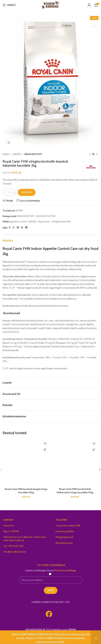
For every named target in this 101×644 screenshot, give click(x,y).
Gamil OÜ (8, 526)
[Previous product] (90, 154)
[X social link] (14, 227)
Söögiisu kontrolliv (61, 222)
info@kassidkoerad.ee (15, 552)
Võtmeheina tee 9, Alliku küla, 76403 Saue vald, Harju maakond (25, 539)
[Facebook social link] (10, 227)
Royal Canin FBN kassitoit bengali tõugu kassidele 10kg (26, 491)
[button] (45, 450)
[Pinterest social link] (18, 227)
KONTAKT (9, 520)
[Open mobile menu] (9, 5)
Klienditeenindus (64, 543)
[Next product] (97, 154)
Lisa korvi (27, 192)
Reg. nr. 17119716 (11, 531)
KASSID (17, 154)
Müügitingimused (64, 537)
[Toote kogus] (9, 192)
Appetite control (18, 222)
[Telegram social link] (26, 227)
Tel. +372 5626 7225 (13, 546)
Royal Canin (44, 222)
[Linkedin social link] (22, 227)
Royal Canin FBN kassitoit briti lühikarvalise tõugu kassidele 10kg (75, 491)
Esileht (6, 154)
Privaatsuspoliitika (65, 531)
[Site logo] (51, 5)
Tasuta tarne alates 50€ (68, 526)
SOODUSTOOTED (46, 216)
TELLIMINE (61, 520)
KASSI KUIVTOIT (33, 154)
